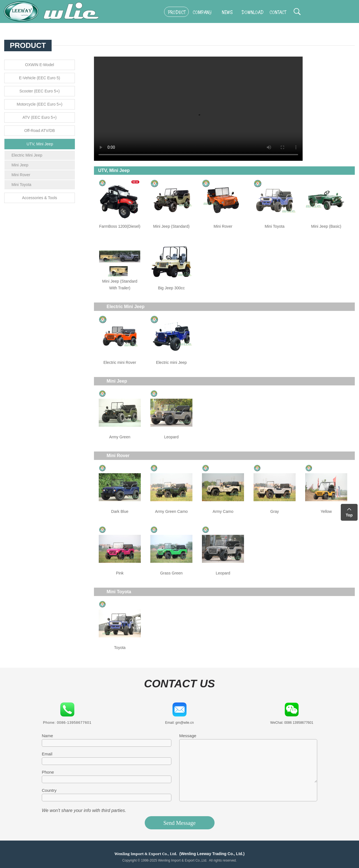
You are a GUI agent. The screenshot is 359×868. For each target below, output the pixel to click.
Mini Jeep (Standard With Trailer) (120, 285)
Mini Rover (21, 175)
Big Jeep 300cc (171, 288)
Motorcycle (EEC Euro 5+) (40, 104)
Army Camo (223, 511)
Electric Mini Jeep (27, 155)
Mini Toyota (21, 185)
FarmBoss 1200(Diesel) (120, 226)
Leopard (171, 437)
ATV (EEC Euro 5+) (40, 117)
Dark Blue (120, 511)
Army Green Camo (172, 511)
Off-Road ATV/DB (39, 131)
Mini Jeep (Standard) (171, 226)
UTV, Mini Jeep (40, 144)
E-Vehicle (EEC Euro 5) (40, 78)
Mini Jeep (20, 165)
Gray (275, 511)
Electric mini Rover (120, 362)
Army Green (120, 437)
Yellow (326, 511)
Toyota (120, 648)
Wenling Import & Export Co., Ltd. (146, 854)
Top (349, 515)
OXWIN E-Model (39, 65)
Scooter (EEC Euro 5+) (40, 91)
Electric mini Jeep (171, 362)
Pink (120, 573)
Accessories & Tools (39, 198)
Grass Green (171, 573)
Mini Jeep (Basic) (326, 226)
